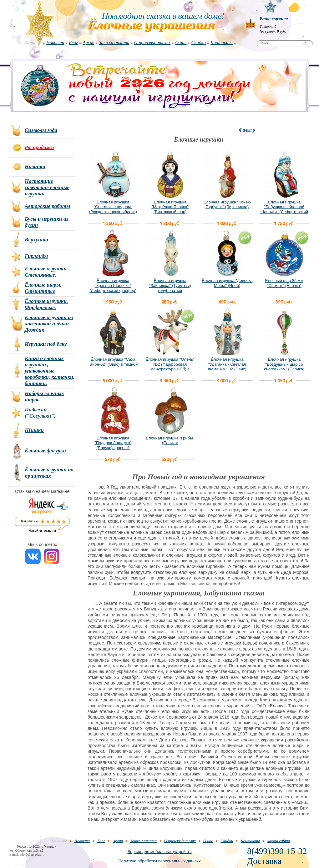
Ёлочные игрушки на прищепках (49, 473)
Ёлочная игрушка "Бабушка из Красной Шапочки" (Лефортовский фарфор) (284, 209)
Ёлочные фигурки (45, 451)
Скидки (198, 43)
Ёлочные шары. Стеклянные (43, 288)
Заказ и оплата (114, 43)
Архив (88, 43)
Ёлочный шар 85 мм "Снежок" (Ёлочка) (284, 283)
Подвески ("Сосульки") (40, 413)
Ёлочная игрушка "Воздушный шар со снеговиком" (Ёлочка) (284, 364)
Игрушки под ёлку (46, 344)
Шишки (34, 430)
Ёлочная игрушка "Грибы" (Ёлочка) (170, 441)
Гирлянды (36, 256)
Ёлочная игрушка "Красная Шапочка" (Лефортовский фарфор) (113, 285)
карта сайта (279, 841)
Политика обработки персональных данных (159, 861)
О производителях (152, 43)
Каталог (33, 43)
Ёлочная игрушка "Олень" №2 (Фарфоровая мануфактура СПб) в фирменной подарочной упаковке (170, 369)
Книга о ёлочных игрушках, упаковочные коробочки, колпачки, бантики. (50, 371)
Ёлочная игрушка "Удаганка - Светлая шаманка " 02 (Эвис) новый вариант (227, 367)
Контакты (222, 43)
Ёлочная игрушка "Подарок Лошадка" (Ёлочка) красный (113, 443)
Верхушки (36, 240)
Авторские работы (47, 206)
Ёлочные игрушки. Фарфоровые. (46, 304)
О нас (181, 43)
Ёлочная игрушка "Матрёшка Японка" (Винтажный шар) (170, 207)
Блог (73, 43)
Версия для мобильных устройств (159, 852)
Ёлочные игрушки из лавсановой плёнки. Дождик (49, 324)
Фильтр (247, 130)
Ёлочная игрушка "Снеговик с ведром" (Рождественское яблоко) (113, 207)
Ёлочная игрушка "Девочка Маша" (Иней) (227, 283)
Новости (55, 43)
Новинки (35, 166)
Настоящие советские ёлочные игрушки (47, 187)
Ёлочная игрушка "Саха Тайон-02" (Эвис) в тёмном (113, 362)
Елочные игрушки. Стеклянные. (46, 272)
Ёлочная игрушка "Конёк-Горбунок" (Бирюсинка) (227, 205)
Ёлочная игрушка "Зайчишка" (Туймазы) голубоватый (170, 285)
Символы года (41, 130)
